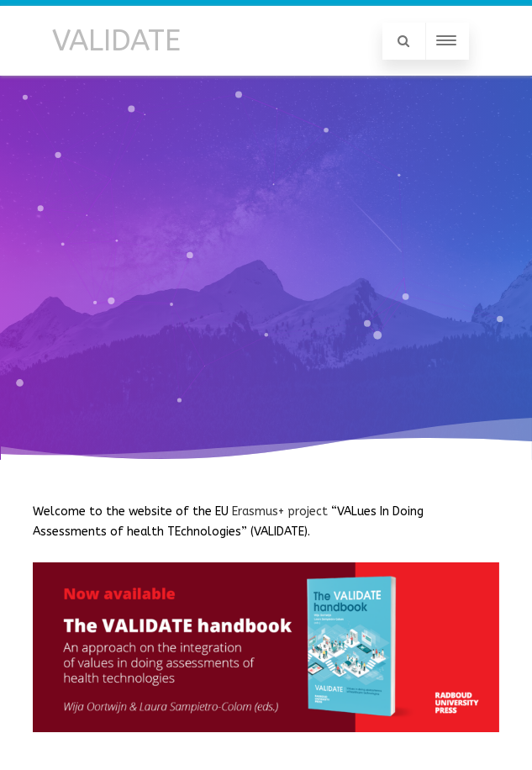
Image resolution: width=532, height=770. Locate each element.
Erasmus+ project (280, 512)
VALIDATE (116, 41)
